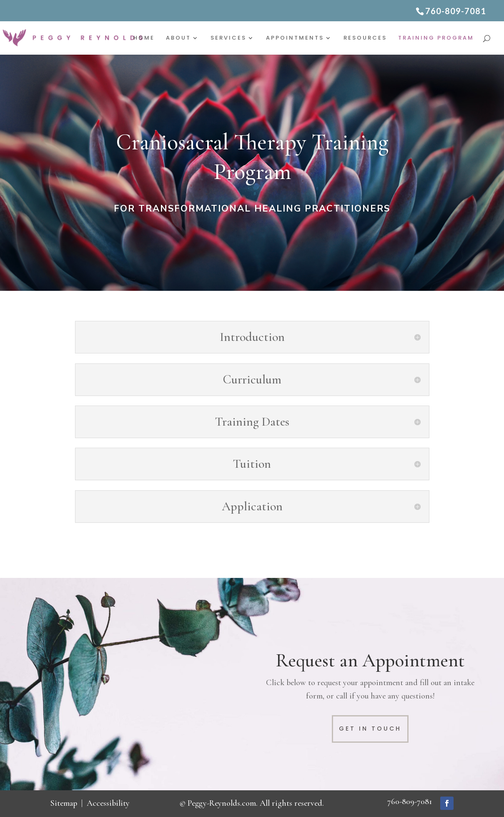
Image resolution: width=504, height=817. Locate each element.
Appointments (295, 38)
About (178, 38)
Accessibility (108, 803)
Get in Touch (370, 729)
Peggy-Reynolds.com (222, 803)
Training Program (436, 38)
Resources (365, 38)
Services (228, 38)
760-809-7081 (410, 802)
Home (144, 38)
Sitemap (64, 803)
